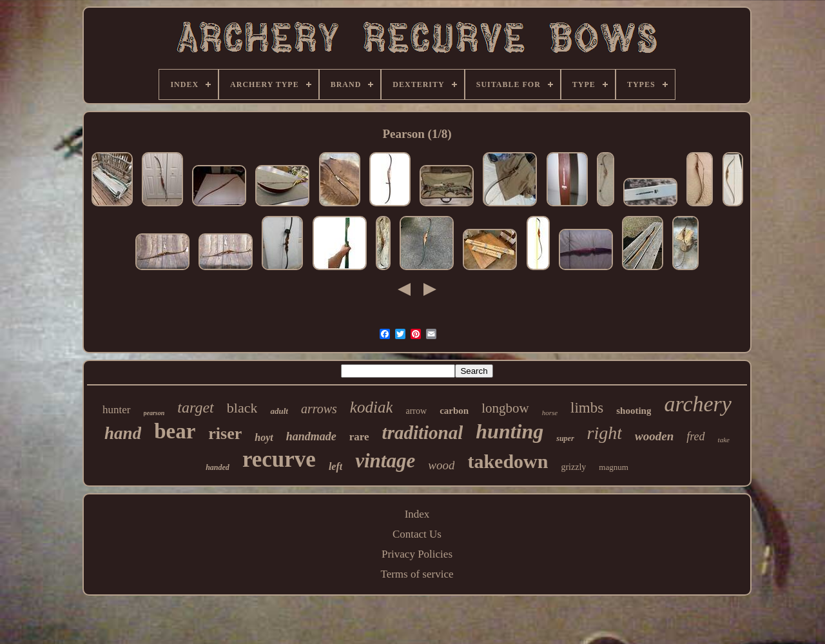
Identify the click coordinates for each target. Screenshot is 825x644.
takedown (508, 461)
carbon (454, 411)
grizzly (573, 467)
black (242, 408)
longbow (505, 408)
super (565, 438)
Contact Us (417, 534)
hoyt (264, 437)
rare (359, 437)
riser (225, 434)
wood (441, 465)
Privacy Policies (417, 554)
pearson (154, 413)
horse (550, 413)
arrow (416, 411)
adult (279, 411)
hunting (510, 431)
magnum (614, 467)
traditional (423, 433)
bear (175, 431)
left (335, 466)
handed (218, 467)
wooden (654, 436)
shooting (634, 411)
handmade (311, 436)
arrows (319, 409)
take (724, 440)
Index (417, 514)
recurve (279, 459)
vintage (385, 461)
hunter (116, 410)
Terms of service (417, 574)
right (605, 433)
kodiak (372, 407)
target (195, 407)
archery (697, 404)
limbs (587, 408)
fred (695, 436)
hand (123, 433)
